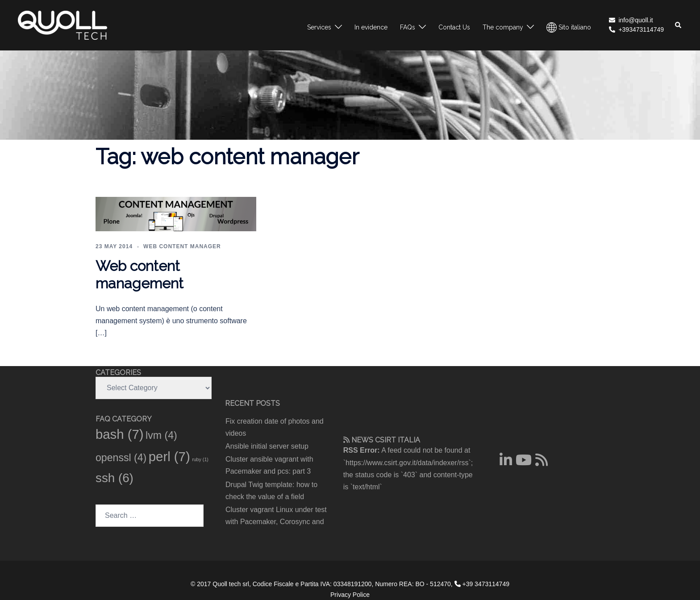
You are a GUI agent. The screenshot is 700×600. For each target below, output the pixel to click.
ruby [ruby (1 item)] (200, 459)
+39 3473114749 (482, 584)
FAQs (408, 27)
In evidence (371, 27)
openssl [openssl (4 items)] (121, 458)
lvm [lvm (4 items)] (161, 435)
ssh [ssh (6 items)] (115, 478)
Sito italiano (569, 27)
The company (503, 27)
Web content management (140, 274)
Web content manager (182, 246)
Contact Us (454, 27)
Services (319, 27)
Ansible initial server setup (267, 446)
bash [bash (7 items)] (120, 434)
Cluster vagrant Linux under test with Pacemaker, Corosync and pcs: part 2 (276, 522)
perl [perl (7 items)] (169, 456)
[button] (679, 25)
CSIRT (385, 440)
